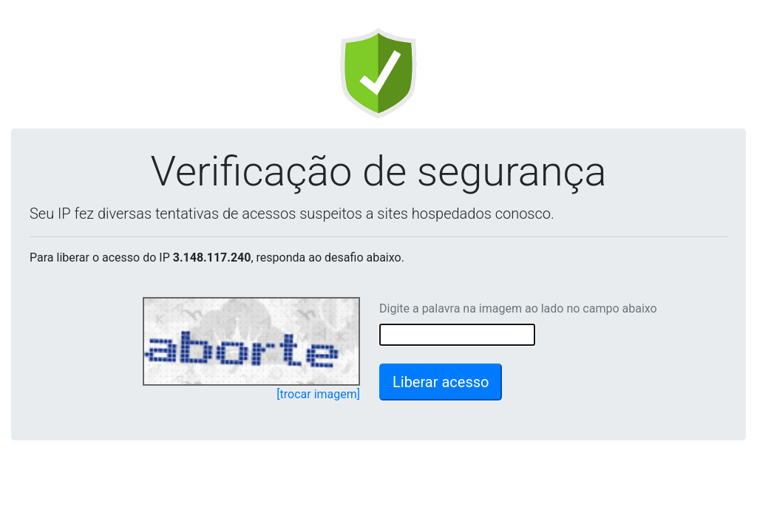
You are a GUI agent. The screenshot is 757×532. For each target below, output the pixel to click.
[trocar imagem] (318, 394)
